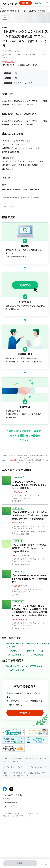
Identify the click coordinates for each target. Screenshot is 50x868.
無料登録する (25, 713)
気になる (44, 864)
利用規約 (6, 799)
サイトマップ (8, 806)
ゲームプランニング (34, 666)
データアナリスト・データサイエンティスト (25, 651)
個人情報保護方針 (10, 802)
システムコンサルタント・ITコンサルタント (25, 655)
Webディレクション (15, 666)
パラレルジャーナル (11, 795)
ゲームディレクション (16, 670)
